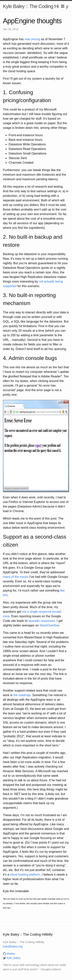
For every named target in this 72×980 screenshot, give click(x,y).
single (34, 612)
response (45, 612)
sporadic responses (42, 621)
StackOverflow (49, 625)
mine (6, 616)
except (57, 612)
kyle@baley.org (13, 946)
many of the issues (16, 577)
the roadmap (22, 695)
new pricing (32, 39)
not (24, 612)
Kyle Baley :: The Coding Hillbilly (36, 6)
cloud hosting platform (25, 875)
